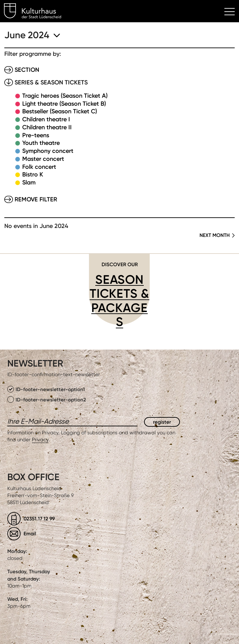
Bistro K (33, 174)
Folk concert (39, 167)
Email (30, 534)
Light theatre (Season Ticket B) (64, 104)
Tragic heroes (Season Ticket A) (65, 96)
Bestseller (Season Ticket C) (60, 111)
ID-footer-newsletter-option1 (46, 389)
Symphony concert (48, 151)
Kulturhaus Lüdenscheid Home (36, 12)
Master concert (43, 159)
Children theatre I (46, 119)
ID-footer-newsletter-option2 (47, 399)
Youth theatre (41, 143)
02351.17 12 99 (39, 519)
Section (27, 70)
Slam (29, 182)
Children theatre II (47, 127)
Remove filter (36, 199)
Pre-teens (36, 135)
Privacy (40, 440)
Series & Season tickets (51, 82)
